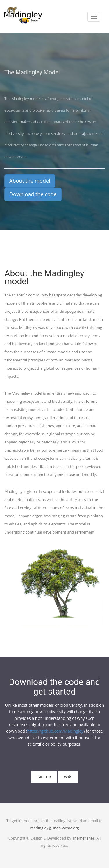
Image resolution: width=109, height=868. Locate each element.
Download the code (33, 194)
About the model (30, 181)
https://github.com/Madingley (56, 731)
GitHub (44, 777)
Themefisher (83, 838)
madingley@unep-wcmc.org (55, 828)
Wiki (68, 777)
